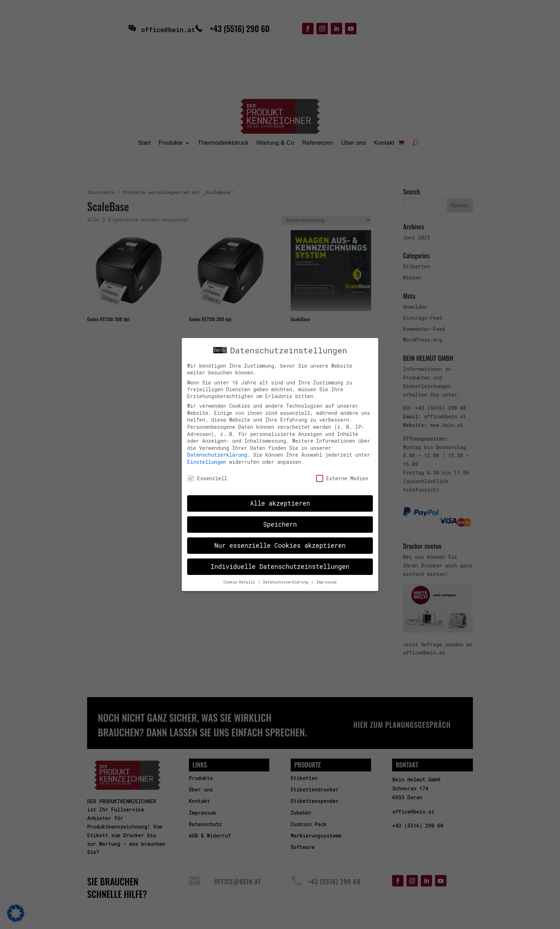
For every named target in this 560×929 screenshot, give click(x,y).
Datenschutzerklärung (217, 455)
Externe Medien (342, 478)
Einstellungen (207, 461)
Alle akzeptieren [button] (280, 503)
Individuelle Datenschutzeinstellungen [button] (280, 567)
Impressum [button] (327, 582)
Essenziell (207, 478)
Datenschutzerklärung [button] (287, 582)
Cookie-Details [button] (241, 582)
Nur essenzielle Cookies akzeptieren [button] (280, 545)
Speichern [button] (280, 524)
